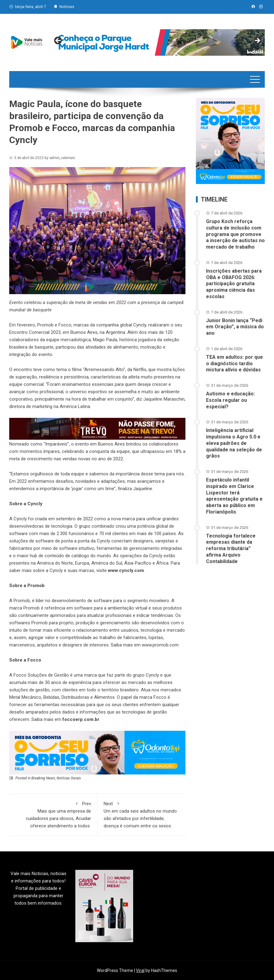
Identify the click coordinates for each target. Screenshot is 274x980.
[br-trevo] (97, 429)
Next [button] (257, 41)
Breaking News (43, 778)
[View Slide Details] (158, 42)
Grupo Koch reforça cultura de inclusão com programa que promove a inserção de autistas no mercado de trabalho (235, 234)
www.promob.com (160, 645)
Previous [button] (58, 41)
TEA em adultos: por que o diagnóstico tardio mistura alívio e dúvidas (234, 364)
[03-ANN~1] (97, 752)
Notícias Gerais (69, 778)
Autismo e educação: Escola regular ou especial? (230, 400)
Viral (140, 970)
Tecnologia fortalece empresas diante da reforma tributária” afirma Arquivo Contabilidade (231, 549)
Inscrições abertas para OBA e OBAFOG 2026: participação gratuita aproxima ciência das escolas (234, 284)
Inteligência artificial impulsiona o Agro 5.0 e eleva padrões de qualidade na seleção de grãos (234, 443)
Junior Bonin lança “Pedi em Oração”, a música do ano (235, 327)
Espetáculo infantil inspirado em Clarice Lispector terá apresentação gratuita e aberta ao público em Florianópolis (234, 496)
